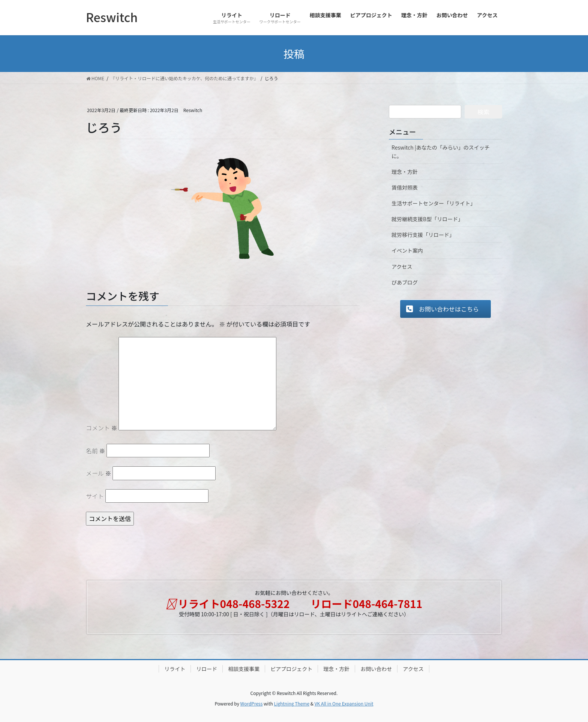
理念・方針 (405, 172)
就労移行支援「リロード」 (423, 235)
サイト (95, 496)
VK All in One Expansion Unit (344, 703)
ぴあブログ (405, 282)
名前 (96, 451)
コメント (102, 428)
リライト (175, 669)
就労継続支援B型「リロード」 (427, 219)
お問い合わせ (376, 669)
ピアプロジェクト (291, 669)
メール (99, 473)
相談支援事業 (244, 669)
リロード (207, 669)
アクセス (402, 267)
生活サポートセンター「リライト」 (433, 203)
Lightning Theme (292, 703)
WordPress (252, 703)
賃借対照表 (405, 187)
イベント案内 (407, 250)
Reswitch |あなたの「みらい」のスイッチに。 (441, 152)
